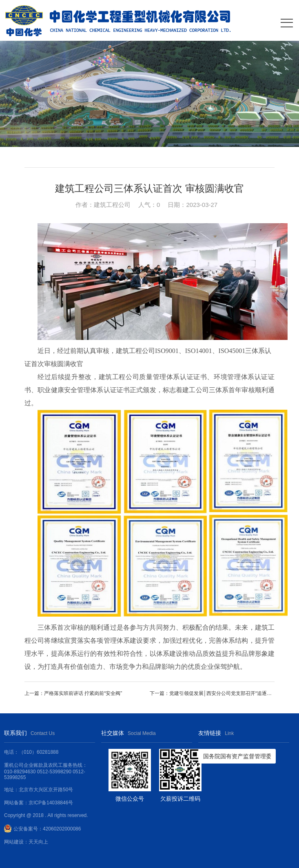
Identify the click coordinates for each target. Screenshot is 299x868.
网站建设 (14, 842)
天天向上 (38, 842)
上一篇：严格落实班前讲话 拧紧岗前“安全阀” (73, 693)
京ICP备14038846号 (51, 803)
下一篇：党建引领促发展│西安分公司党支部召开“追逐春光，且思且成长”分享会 (212, 693)
